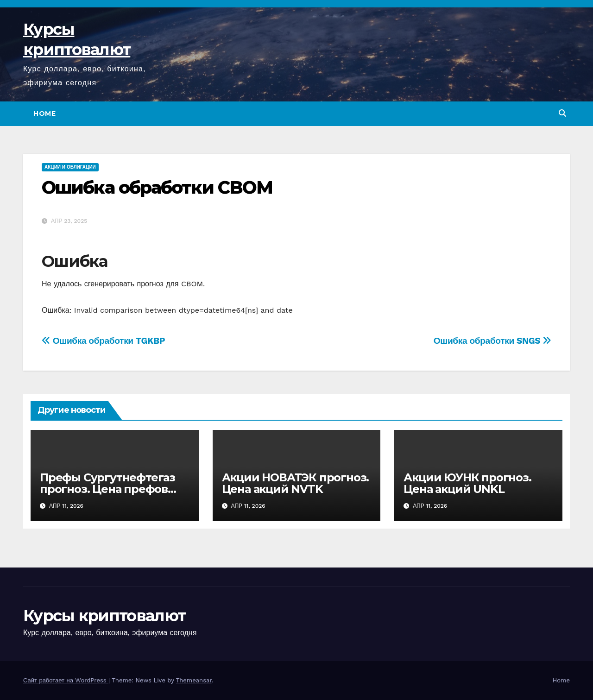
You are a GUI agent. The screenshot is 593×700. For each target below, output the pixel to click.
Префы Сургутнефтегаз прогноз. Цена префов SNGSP (107, 489)
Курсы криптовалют (104, 616)
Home (44, 114)
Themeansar (194, 680)
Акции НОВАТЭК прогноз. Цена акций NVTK (296, 483)
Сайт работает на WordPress (66, 680)
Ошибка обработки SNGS (492, 341)
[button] (562, 113)
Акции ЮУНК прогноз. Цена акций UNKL (467, 483)
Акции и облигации (70, 167)
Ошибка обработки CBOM (157, 187)
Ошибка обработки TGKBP (103, 341)
